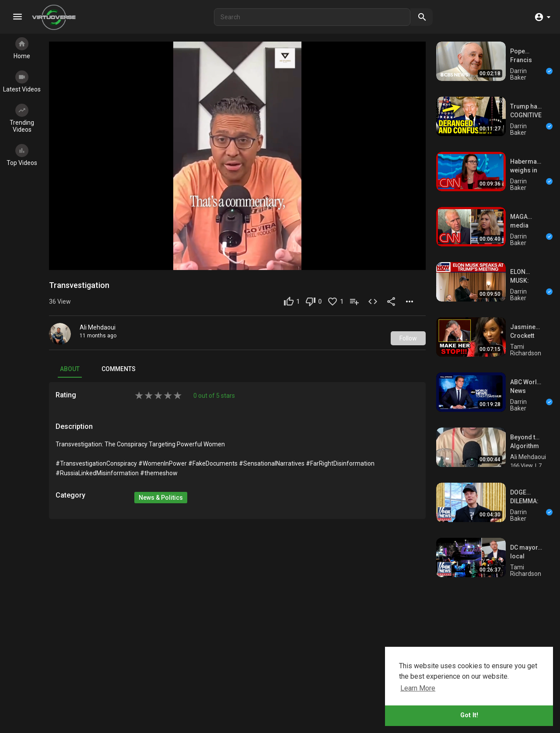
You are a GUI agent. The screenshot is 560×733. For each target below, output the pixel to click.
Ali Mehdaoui (98, 309)
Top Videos (22, 155)
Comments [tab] (119, 351)
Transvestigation (79, 267)
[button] (542, 17)
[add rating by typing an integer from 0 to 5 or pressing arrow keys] (158, 377)
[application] (237, 147)
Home (22, 48)
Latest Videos (22, 82)
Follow (408, 320)
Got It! (469, 715)
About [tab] (70, 351)
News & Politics (161, 479)
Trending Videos (22, 118)
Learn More (418, 688)
